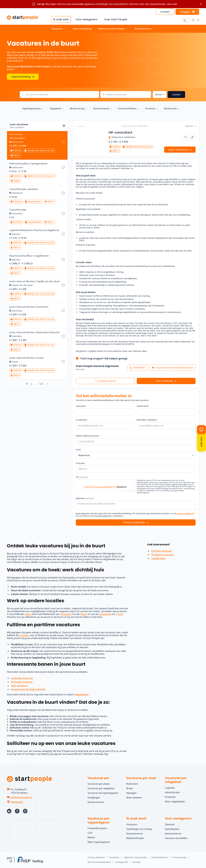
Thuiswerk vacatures (162, 555)
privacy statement (186, 513)
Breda (130, 788)
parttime (24, 635)
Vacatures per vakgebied (101, 788)
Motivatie (85, 498)
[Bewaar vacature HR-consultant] (63, 142)
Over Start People (116, 19)
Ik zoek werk (61, 19)
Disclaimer (114, 857)
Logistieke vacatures (22, 678)
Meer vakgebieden (175, 802)
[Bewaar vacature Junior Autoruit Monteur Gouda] (63, 362)
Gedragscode (122, 862)
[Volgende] (47, 384)
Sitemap (136, 862)
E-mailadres (82, 420)
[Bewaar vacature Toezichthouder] (63, 214)
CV (82, 477)
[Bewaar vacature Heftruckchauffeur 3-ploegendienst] (63, 168)
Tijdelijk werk (158, 558)
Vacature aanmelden (176, 838)
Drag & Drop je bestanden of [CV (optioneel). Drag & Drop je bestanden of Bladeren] (105, 487)
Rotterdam (132, 784)
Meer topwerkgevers (99, 842)
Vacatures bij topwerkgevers (103, 793)
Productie (170, 797)
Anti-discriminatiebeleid (99, 862)
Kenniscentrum (143, 29)
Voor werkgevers (86, 19)
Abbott (92, 837)
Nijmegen (131, 793)
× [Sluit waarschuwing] (201, 4)
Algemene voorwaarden (135, 857)
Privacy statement (96, 857)
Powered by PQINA (128, 492)
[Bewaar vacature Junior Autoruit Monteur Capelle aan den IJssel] (63, 285)
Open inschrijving (82, 29)
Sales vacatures (19, 686)
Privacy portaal (179, 857)
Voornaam (81, 406)
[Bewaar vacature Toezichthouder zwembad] (63, 193)
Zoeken (176, 95)
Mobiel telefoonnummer (87, 436)
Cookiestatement (159, 857)
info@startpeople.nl (21, 797)
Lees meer (172, 4)
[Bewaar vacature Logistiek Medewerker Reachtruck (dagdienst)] (63, 234)
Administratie (172, 792)
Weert (84, 614)
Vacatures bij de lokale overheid (28, 689)
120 (41, 384)
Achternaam (143, 406)
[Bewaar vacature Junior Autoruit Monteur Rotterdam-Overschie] (63, 336)
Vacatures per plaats (99, 784)
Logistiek (170, 788)
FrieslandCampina (97, 828)
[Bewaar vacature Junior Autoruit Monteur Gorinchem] (63, 311)
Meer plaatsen (134, 798)
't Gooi (119, 614)
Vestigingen (17, 802)
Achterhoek (105, 614)
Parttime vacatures (162, 551)
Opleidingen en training (139, 829)
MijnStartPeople (135, 838)
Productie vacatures (22, 682)
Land (78, 450)
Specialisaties (172, 829)
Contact (165, 12)
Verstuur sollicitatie (134, 522)
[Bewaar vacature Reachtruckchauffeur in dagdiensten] (63, 260)
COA (90, 833)
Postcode (80, 463)
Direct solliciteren (164, 381)
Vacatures (132, 824)
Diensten (170, 824)
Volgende (190, 126)
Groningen (66, 614)
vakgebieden (82, 694)
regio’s (28, 614)
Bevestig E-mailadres (147, 420)
